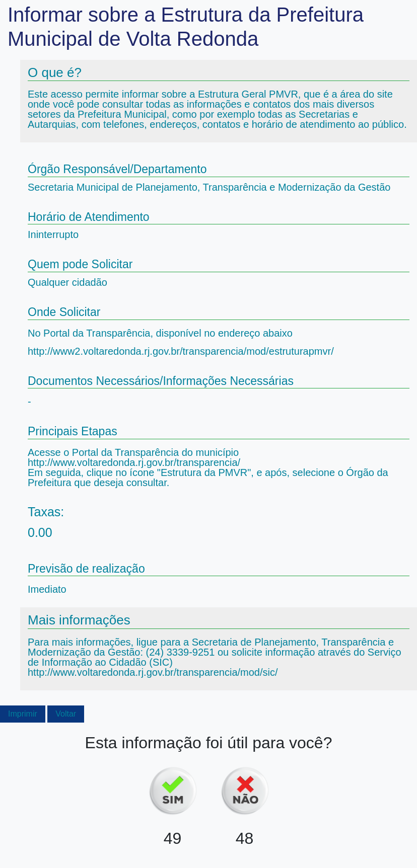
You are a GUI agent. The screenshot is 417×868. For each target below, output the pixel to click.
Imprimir (23, 714)
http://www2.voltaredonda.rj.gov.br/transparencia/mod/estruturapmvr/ (181, 351)
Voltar (66, 714)
